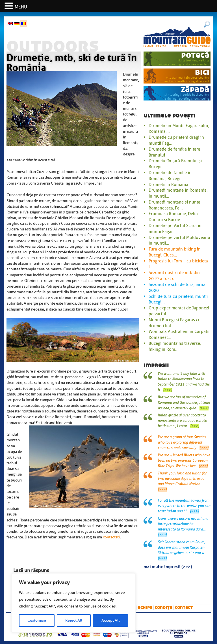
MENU (21, 7)
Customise (37, 620)
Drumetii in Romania (168, 185)
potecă (195, 55)
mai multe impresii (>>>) (168, 566)
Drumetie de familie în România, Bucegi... (170, 176)
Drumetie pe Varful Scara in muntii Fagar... (175, 229)
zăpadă (195, 89)
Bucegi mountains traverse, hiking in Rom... (175, 346)
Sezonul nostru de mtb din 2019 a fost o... (174, 276)
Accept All (110, 620)
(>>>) (168, 390)
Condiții (164, 607)
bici (202, 72)
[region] (73, 603)
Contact (184, 607)
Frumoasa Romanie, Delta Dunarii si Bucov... (173, 217)
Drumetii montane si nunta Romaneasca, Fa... (174, 205)
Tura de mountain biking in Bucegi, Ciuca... (175, 252)
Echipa (145, 607)
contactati (111, 537)
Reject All (74, 620)
